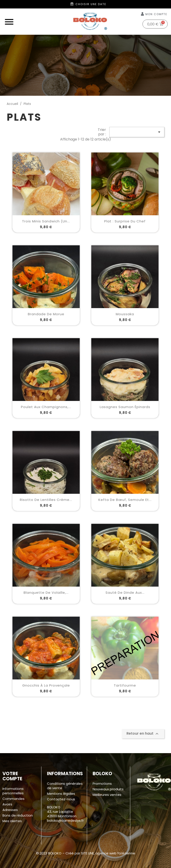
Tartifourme (125, 685)
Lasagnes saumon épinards (125, 407)
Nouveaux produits (108, 789)
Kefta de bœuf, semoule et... (125, 500)
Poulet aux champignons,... (46, 407)
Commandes (13, 799)
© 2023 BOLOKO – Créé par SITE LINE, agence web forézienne (86, 853)
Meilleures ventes (107, 795)
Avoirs (7, 804)
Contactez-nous (61, 799)
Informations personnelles (13, 791)
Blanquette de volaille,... (46, 593)
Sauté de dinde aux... (125, 593)
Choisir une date (91, 4)
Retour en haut (143, 734)
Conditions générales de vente (65, 786)
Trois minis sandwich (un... (46, 221)
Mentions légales (61, 794)
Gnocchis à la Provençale (46, 685)
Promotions (102, 784)
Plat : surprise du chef (125, 221)
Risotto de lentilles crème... (46, 500)
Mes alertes (12, 821)
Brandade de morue (46, 314)
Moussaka (125, 314)
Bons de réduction (18, 815)
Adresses (10, 810)
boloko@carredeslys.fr (65, 820)
